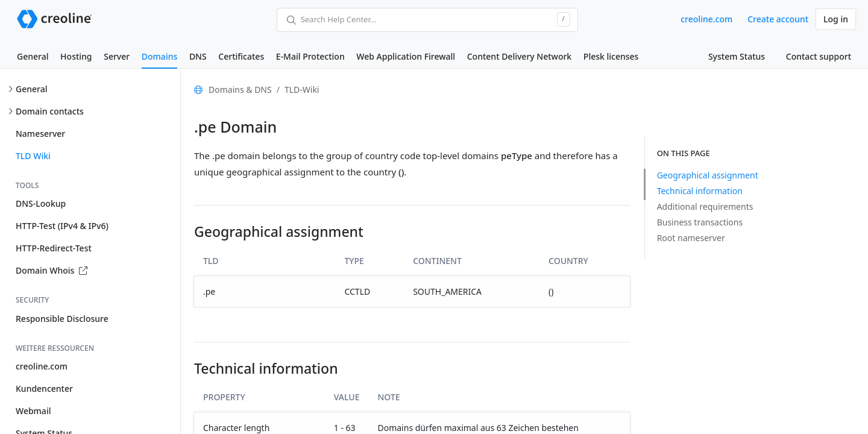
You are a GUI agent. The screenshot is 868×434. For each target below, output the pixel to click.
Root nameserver (691, 238)
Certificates (241, 56)
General (33, 56)
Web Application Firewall (406, 56)
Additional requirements (705, 206)
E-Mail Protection (310, 56)
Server (117, 56)
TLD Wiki (33, 156)
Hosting (76, 56)
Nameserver (40, 134)
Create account (778, 19)
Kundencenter (44, 388)
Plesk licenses (611, 56)
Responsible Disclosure (62, 319)
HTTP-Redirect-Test (54, 248)
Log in (836, 19)
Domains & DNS (240, 90)
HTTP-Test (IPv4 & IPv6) (62, 226)
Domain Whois (52, 270)
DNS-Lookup (41, 203)
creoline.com (706, 19)
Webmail (33, 411)
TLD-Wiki (302, 90)
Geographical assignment (708, 175)
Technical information (700, 191)
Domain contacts (50, 111)
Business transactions (700, 222)
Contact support (819, 56)
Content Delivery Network (519, 56)
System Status (737, 56)
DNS (198, 56)
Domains (159, 56)
